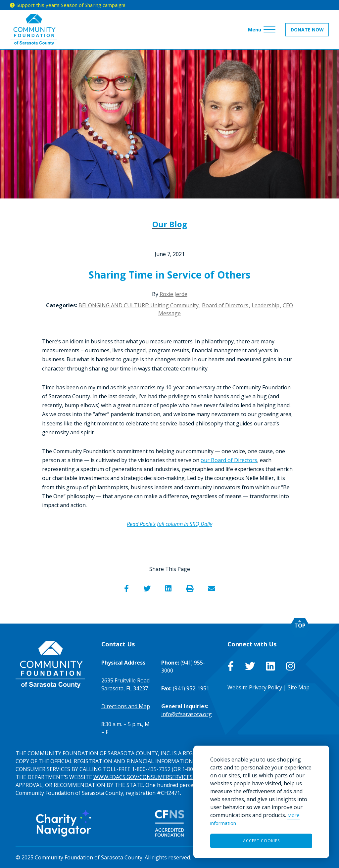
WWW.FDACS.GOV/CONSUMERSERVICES (143, 777)
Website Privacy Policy (255, 687)
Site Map (299, 687)
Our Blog (170, 224)
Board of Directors (225, 305)
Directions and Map (126, 706)
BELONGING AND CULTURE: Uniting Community (139, 305)
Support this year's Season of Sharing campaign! (71, 5)
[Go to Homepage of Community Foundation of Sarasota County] (34, 30)
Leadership (266, 305)
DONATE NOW (307, 30)
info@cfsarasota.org (187, 714)
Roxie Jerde (173, 294)
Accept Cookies (261, 841)
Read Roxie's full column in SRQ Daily (169, 524)
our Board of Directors (229, 460)
